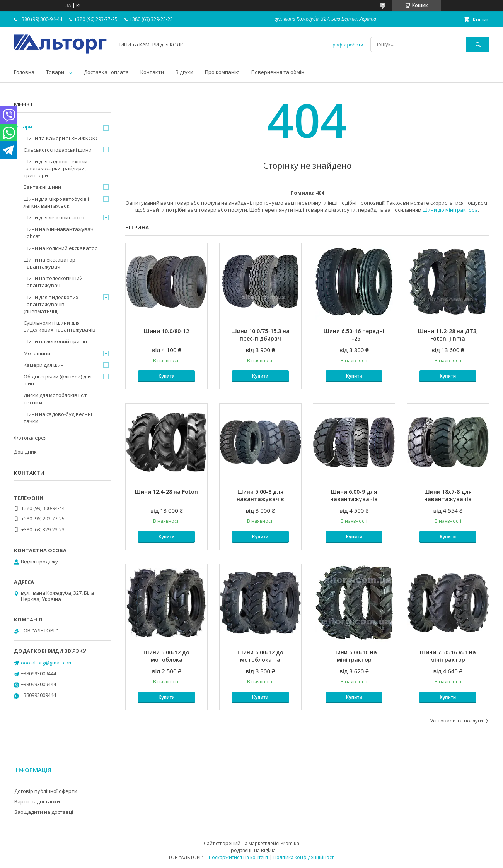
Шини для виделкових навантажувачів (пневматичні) (51, 304)
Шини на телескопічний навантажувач (53, 282)
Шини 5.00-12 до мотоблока (166, 656)
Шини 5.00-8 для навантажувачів (260, 495)
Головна (24, 72)
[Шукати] (478, 44)
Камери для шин (44, 365)
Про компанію (222, 72)
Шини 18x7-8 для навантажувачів (448, 495)
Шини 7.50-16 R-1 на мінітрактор (448, 656)
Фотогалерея (30, 438)
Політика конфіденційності (304, 857)
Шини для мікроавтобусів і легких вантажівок (56, 202)
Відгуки (184, 72)
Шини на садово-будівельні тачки (58, 418)
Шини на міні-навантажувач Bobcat (59, 233)
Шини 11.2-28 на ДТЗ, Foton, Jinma (448, 335)
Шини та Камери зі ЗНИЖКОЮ (61, 138)
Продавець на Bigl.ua (252, 850)
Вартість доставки (37, 801)
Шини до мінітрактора (450, 210)
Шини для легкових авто (54, 217)
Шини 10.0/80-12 (166, 331)
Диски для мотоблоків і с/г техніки (55, 399)
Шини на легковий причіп (55, 341)
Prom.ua (290, 843)
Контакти (152, 72)
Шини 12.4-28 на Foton (166, 492)
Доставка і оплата (106, 72)
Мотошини (37, 353)
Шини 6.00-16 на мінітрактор (354, 656)
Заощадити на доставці (44, 812)
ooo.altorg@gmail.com (47, 663)
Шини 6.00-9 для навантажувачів (354, 495)
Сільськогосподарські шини (58, 150)
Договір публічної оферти (46, 791)
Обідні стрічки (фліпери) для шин (58, 380)
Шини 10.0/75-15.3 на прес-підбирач (260, 335)
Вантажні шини (42, 187)
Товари (55, 72)
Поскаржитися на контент (239, 857)
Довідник (25, 452)
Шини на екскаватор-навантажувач (50, 263)
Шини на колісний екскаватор (61, 248)
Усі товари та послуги (456, 721)
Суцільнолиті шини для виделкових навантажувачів (60, 326)
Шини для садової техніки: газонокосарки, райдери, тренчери (56, 168)
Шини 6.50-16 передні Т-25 (354, 335)
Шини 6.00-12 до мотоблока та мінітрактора (260, 660)
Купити (167, 376)
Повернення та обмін (278, 72)
